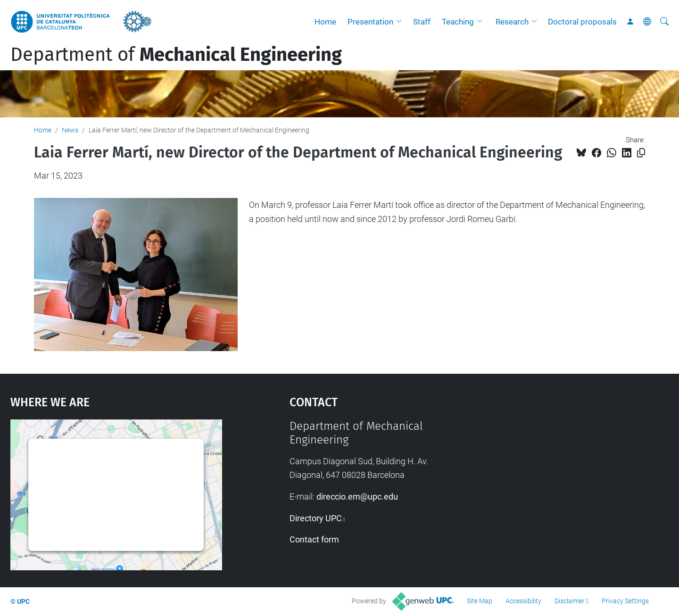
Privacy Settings (625, 601)
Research (512, 22)
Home (325, 22)
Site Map (480, 601)
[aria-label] (664, 22)
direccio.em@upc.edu (357, 497)
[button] (401, 22)
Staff (422, 22)
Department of (176, 55)
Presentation (370, 22)
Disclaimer (570, 601)
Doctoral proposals (582, 22)
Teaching (458, 22)
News (70, 130)
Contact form (314, 539)
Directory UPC (316, 518)
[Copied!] (641, 153)
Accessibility (523, 601)
